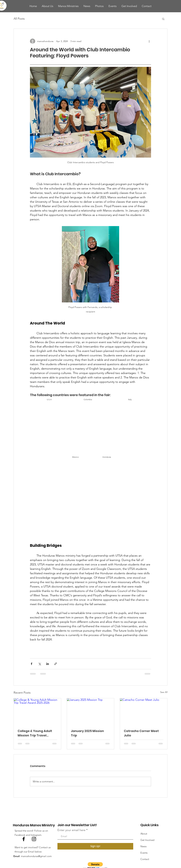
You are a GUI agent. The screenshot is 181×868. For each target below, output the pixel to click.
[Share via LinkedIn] (48, 664)
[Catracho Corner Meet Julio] (144, 712)
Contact (145, 859)
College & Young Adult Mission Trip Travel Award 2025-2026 (35, 733)
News (143, 846)
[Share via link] (56, 664)
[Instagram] (34, 839)
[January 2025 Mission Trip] (91, 712)
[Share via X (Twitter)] (40, 664)
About (144, 834)
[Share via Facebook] (32, 664)
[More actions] (149, 41)
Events (144, 853)
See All (164, 692)
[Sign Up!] (95, 846)
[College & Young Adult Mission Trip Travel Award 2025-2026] (37, 712)
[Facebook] (24, 839)
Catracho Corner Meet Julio (141, 733)
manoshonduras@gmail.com (36, 856)
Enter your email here (71, 830)
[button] (163, 19)
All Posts (19, 19)
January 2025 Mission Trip (87, 733)
